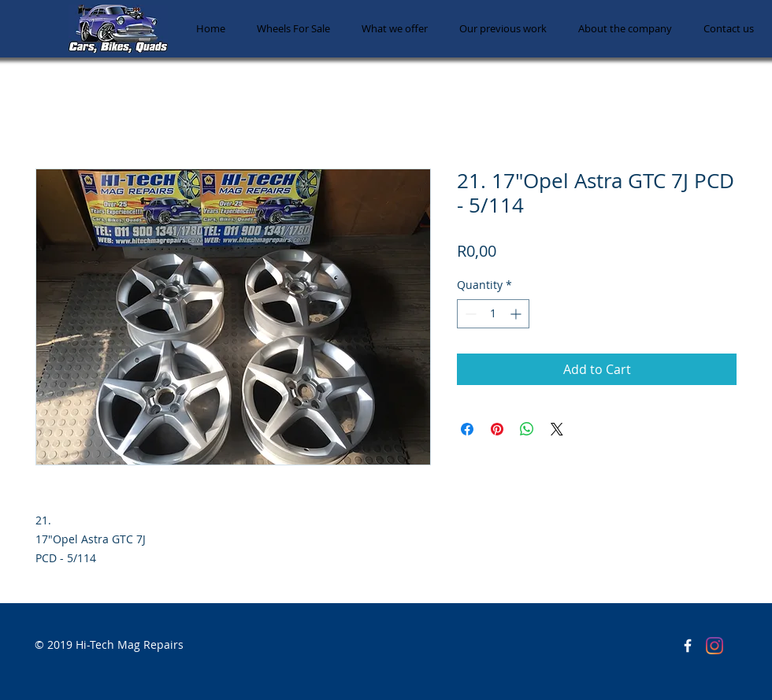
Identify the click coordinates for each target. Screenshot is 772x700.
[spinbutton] (493, 314)
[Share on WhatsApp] (527, 429)
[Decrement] (469, 314)
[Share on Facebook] (467, 429)
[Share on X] (557, 429)
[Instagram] (714, 646)
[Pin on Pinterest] (497, 429)
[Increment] (517, 314)
